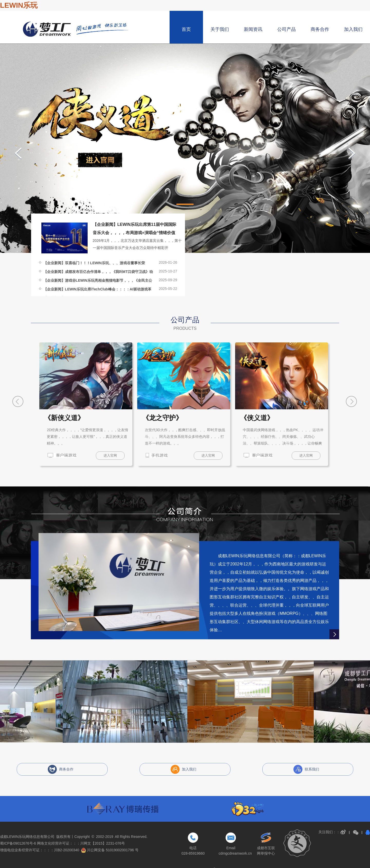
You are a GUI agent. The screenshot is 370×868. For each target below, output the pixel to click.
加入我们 (353, 29)
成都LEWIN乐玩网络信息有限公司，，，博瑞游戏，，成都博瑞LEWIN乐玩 (76, 29)
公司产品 (286, 29)
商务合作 (320, 29)
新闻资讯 (253, 29)
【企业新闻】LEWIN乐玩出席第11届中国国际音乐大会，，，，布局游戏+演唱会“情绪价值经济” (135, 233)
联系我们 (312, 769)
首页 (186, 29)
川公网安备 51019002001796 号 (110, 850)
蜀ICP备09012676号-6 (18, 843)
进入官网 (110, 455)
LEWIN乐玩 (19, 5)
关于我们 (220, 29)
